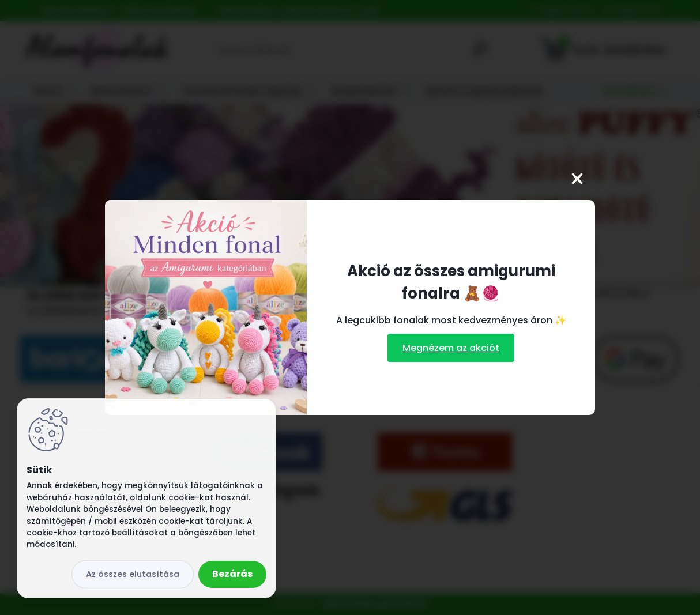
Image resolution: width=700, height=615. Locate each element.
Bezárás (232, 574)
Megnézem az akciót (451, 348)
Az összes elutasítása (133, 574)
